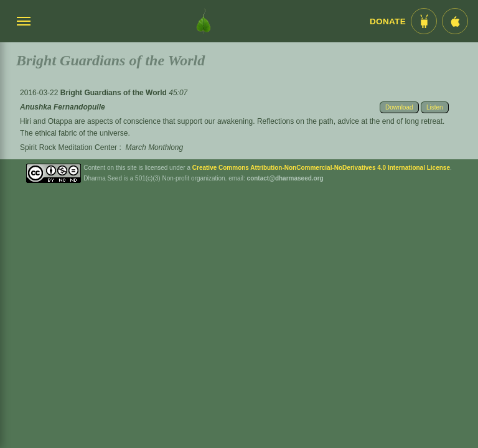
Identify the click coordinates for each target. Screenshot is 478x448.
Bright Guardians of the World (115, 93)
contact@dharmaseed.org (285, 178)
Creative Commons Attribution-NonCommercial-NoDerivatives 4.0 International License (321, 168)
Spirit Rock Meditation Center (68, 147)
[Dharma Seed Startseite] (204, 21)
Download (399, 107)
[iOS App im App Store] (455, 21)
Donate (388, 21)
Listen (435, 107)
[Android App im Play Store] (424, 21)
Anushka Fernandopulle (63, 107)
